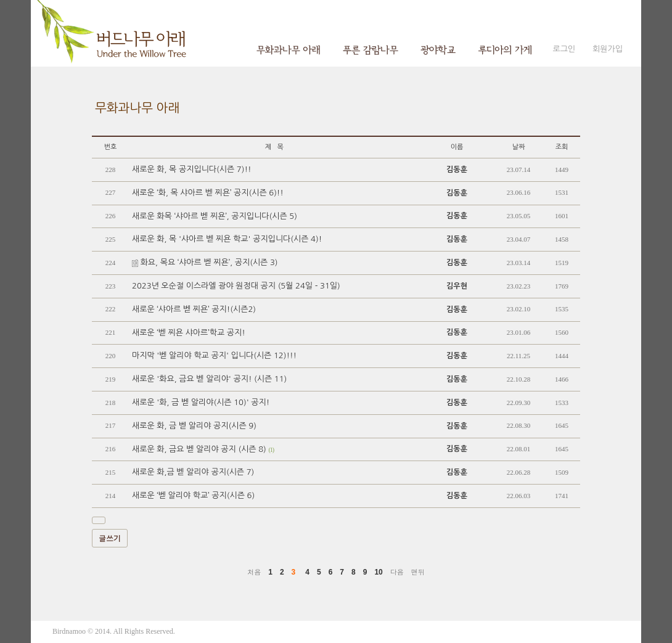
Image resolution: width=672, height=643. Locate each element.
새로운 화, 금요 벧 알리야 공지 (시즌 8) (203, 449)
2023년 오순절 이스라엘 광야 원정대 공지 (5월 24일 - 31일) (236, 286)
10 (378, 572)
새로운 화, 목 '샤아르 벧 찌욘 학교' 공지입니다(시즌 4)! (227, 239)
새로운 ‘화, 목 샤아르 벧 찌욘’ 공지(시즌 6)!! (208, 193)
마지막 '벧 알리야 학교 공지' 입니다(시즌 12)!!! (214, 355)
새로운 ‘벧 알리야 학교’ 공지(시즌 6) (193, 495)
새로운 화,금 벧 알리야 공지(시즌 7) (193, 472)
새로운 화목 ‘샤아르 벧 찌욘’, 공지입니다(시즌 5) (215, 216)
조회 (562, 147)
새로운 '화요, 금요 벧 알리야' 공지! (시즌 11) (209, 379)
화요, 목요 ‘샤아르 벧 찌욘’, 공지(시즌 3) (205, 262)
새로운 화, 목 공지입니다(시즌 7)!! (191, 169)
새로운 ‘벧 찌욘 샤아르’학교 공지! (189, 333)
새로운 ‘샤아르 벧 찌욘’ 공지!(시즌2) (194, 309)
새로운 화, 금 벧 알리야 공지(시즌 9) (194, 426)
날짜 (519, 147)
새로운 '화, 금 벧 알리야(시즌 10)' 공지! (201, 402)
